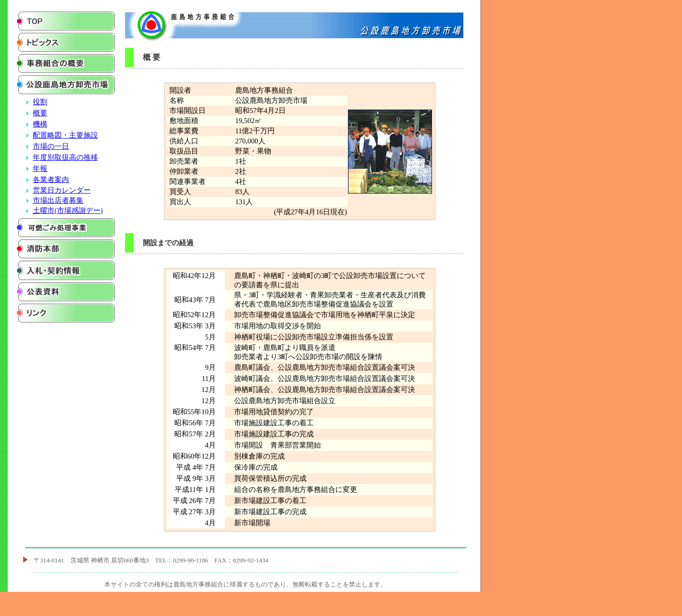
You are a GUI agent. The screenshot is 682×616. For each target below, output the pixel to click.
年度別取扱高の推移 (65, 157)
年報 (40, 168)
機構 (40, 124)
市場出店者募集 (58, 200)
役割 (40, 102)
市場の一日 (51, 146)
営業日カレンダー (62, 190)
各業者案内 (51, 180)
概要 (40, 113)
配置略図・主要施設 (65, 135)
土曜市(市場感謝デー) (68, 210)
